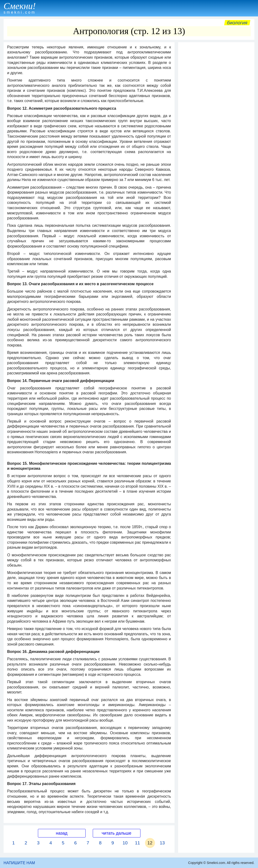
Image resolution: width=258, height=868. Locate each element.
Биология (237, 23)
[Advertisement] (216, 74)
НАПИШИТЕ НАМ (19, 863)
